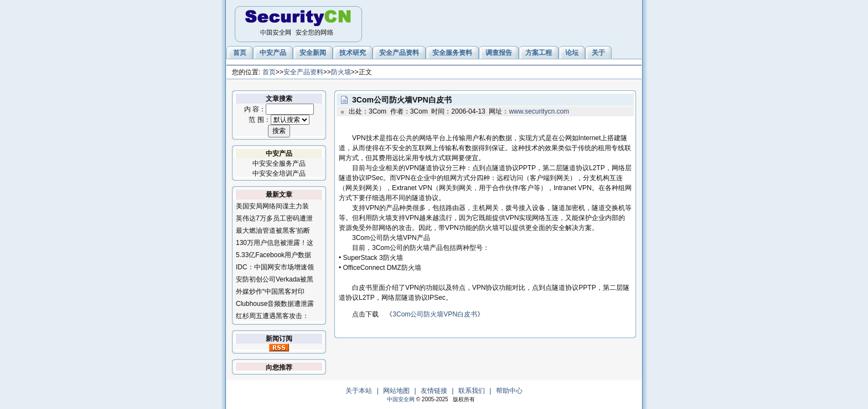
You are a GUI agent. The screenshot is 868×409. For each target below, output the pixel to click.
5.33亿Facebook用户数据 (273, 255)
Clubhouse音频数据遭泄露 (275, 304)
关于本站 (359, 391)
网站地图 (396, 391)
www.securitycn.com (539, 111)
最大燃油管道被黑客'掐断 (273, 231)
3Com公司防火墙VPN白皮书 (435, 314)
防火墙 (341, 72)
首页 (269, 72)
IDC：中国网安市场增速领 (275, 267)
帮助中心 (509, 391)
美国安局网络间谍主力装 (272, 206)
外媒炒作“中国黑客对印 (270, 292)
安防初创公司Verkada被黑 (275, 279)
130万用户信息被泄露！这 (275, 243)
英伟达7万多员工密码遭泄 (274, 218)
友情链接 (434, 391)
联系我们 (472, 391)
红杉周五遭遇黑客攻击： (272, 316)
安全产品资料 (303, 72)
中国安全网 (401, 399)
